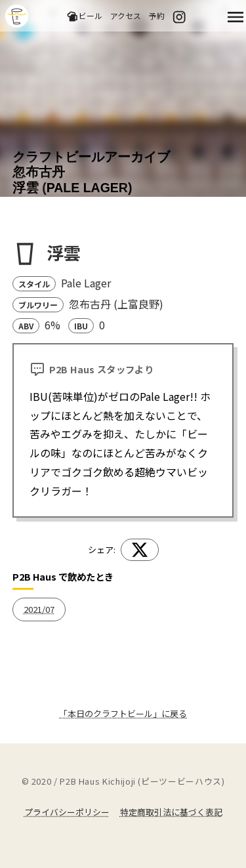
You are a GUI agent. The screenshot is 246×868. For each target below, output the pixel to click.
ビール (84, 16)
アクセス (126, 15)
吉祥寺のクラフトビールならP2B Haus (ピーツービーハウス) (17, 16)
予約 (157, 15)
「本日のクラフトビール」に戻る (123, 713)
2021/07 (39, 609)
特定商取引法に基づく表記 (171, 812)
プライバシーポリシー (67, 812)
